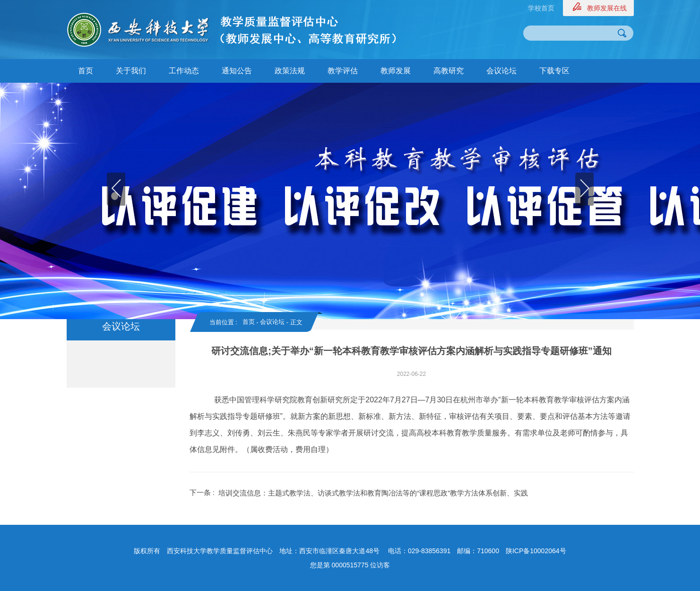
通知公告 (237, 71)
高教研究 (449, 71)
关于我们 (131, 71)
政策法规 (290, 71)
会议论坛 (501, 71)
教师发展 (396, 71)
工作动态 (184, 71)
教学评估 (343, 71)
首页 (86, 71)
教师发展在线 (607, 8)
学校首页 (541, 8)
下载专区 (554, 71)
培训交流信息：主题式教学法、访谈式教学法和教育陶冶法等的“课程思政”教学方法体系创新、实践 (373, 493)
